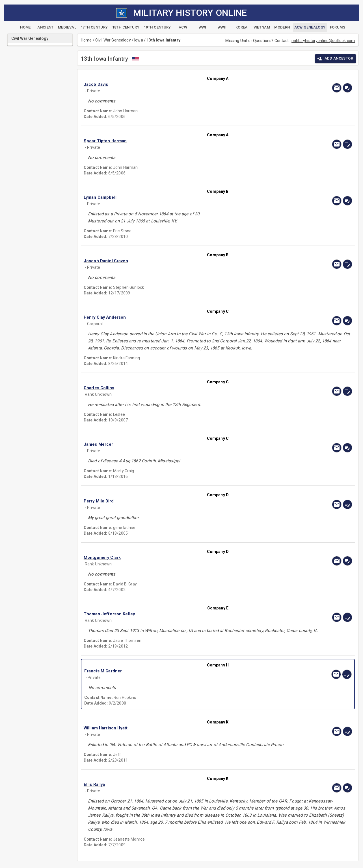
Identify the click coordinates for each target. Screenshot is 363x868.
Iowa (139, 40)
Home (86, 40)
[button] (178, 84)
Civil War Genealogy (113, 40)
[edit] (347, 88)
